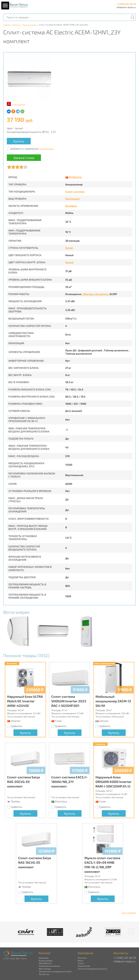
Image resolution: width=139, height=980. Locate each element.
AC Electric (75, 177)
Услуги (81, 963)
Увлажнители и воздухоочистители (55, 971)
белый (69, 262)
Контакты (82, 958)
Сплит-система (75, 191)
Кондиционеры (30, 25)
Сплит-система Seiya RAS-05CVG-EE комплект (23, 782)
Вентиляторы (45, 969)
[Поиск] (133, 17)
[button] (131, 931)
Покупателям (84, 966)
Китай (69, 248)
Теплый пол (44, 974)
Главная (7, 25)
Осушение (102, 294)
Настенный (72, 199)
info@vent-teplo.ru (126, 7)
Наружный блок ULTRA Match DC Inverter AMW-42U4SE (25, 701)
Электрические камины (49, 966)
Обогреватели (45, 963)
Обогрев (88, 294)
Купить (19, 141)
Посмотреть (46, 148)
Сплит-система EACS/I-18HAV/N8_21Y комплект (69, 782)
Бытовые (71, 206)
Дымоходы (44, 958)
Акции (81, 961)
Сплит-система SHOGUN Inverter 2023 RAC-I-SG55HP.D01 (69, 701)
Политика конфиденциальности (92, 969)
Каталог (17, 25)
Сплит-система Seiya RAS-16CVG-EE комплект (35, 862)
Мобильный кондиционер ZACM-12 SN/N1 (113, 701)
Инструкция (19, 104)
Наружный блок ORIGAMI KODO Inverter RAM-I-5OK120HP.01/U (114, 782)
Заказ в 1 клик (24, 158)
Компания (85, 953)
